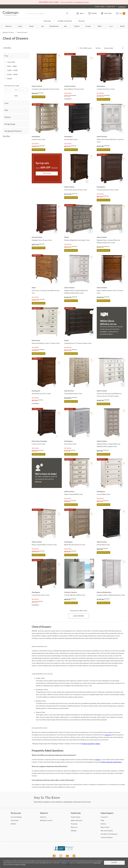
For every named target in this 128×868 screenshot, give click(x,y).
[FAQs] (102, 820)
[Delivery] (103, 824)
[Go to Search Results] (67, 14)
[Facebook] (54, 857)
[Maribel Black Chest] (112, 542)
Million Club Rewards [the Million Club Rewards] (109, 834)
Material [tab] (8, 117)
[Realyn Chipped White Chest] (79, 492)
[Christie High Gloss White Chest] (79, 592)
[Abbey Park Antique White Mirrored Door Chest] (112, 137)
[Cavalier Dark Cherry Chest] (112, 86)
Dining (31, 26)
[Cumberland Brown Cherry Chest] (112, 187)
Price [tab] (6, 56)
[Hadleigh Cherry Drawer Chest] (47, 237)
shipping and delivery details (91, 744)
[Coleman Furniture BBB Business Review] (64, 850)
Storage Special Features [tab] (13, 131)
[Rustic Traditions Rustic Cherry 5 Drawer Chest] (112, 288)
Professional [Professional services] (47, 21)
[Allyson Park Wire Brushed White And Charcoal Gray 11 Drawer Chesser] (112, 391)
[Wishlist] (13, 824)
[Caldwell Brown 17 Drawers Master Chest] (79, 340)
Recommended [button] (109, 48)
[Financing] (74, 824)
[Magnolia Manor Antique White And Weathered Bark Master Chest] (79, 288)
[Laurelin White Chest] (112, 492)
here (24, 865)
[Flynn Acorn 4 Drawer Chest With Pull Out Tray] (47, 288)
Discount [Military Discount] (76, 820)
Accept (114, 863)
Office (100, 26)
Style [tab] (6, 110)
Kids (65, 26)
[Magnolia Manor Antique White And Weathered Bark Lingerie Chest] (112, 441)
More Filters (6, 136)
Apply (16, 96)
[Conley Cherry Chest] (47, 441)
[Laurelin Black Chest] (79, 137)
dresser (98, 759)
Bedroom (9, 26)
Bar (43, 26)
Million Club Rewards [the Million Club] (65, 21)
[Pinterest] (74, 857)
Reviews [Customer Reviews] (107, 837)
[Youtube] (67, 857)
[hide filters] (8, 48)
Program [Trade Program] (76, 817)
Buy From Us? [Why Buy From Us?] (46, 820)
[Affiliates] (74, 831)
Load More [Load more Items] (78, 616)
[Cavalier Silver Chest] (47, 137)
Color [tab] (6, 103)
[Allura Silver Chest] (79, 441)
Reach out (38, 481)
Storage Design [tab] (10, 124)
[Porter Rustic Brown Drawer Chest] (79, 187)
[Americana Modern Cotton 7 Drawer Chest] (47, 340)
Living (20, 26)
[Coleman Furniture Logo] (11, 15)
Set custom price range (12, 86)
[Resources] (74, 827)
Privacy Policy (97, 863)
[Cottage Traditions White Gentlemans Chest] (112, 592)
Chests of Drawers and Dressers (111, 762)
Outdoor (77, 26)
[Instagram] (61, 857)
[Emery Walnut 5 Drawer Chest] (79, 86)
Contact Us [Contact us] (122, 7)
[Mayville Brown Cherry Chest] (47, 391)
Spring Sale (68, 93)
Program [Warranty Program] (107, 831)
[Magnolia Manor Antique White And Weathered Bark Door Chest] (112, 237)
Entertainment (54, 26)
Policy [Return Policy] (105, 827)
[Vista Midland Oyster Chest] (79, 391)
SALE (111, 26)
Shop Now (47, 173)
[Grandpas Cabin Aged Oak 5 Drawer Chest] (47, 86)
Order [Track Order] (15, 820)
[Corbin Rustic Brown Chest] (47, 592)
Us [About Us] (43, 817)
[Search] (48, 14)
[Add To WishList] (59, 56)
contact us (108, 735)
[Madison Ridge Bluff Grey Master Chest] (79, 237)
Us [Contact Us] (104, 817)
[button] (80, 14)
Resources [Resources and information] (82, 21)
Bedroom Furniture (8, 32)
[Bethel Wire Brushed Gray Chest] (79, 542)
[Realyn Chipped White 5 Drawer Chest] (47, 542)
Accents (88, 26)
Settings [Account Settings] (16, 817)
